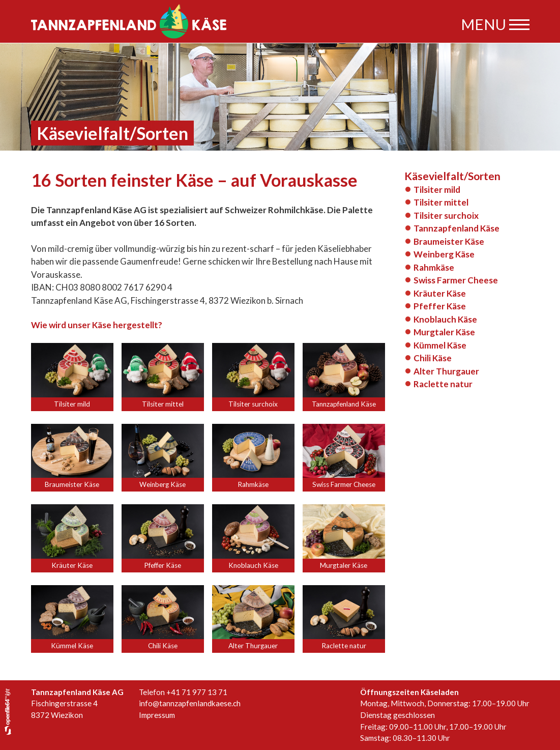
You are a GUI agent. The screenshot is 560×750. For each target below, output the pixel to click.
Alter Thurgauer (446, 371)
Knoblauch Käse (445, 319)
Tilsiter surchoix (446, 215)
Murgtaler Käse (444, 332)
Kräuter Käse (440, 293)
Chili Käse (433, 358)
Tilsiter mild (437, 190)
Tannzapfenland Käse (456, 228)
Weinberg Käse (444, 254)
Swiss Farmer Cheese (456, 280)
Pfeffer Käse (440, 306)
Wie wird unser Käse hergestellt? (97, 325)
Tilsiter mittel (441, 202)
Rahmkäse (434, 267)
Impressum (157, 715)
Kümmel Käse (440, 345)
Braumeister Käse (449, 241)
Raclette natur (443, 384)
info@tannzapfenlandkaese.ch (190, 703)
